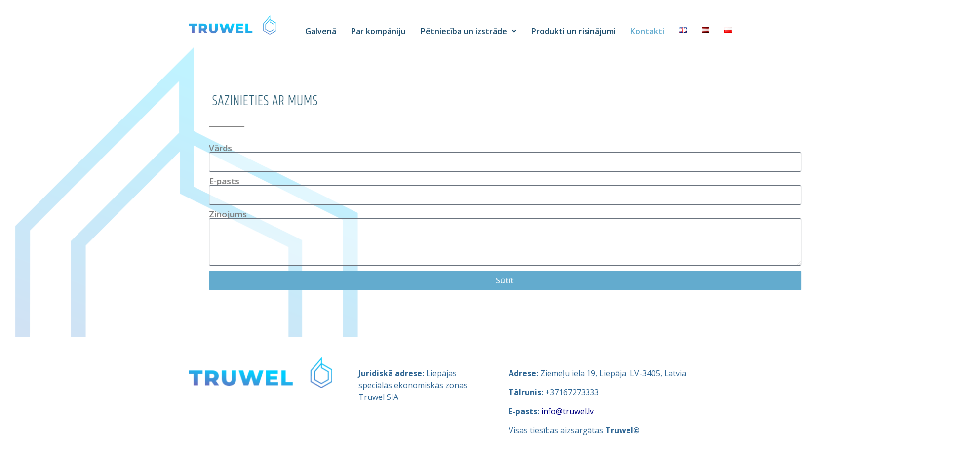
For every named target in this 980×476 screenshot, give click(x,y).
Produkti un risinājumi (573, 31)
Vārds (279, 148)
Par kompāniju (378, 31)
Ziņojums (287, 214)
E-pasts (283, 181)
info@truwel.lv (568, 411)
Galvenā (321, 31)
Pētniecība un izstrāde (469, 31)
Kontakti (647, 31)
